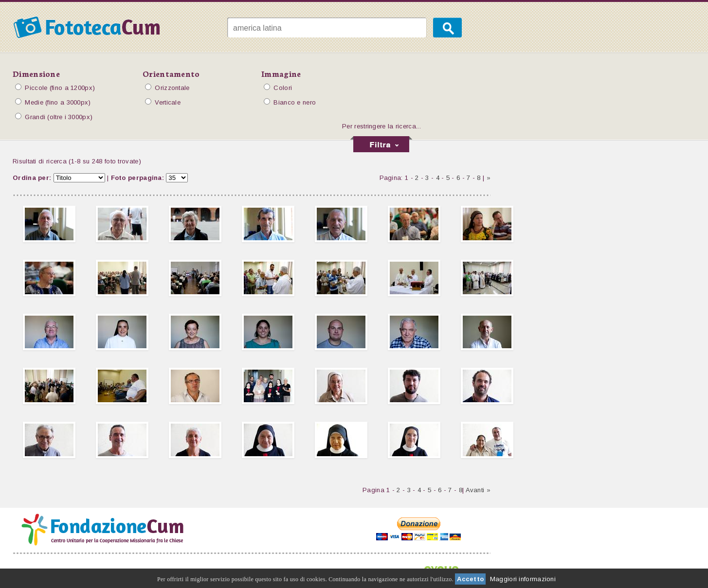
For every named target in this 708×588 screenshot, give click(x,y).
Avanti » (478, 490)
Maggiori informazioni (523, 579)
